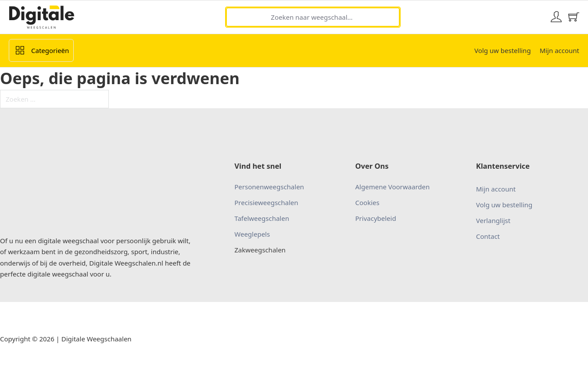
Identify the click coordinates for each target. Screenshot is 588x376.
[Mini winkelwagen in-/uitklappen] (574, 17)
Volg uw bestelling (503, 50)
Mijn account (559, 50)
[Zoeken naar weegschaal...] (313, 17)
